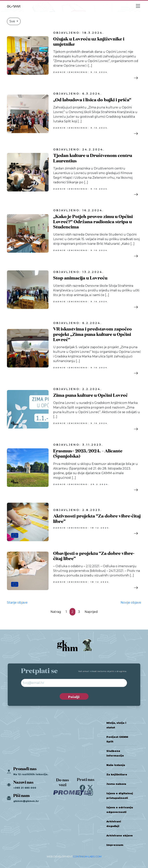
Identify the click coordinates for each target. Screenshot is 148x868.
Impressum (115, 845)
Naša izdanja (116, 765)
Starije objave (17, 603)
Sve (13, 21)
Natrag (56, 612)
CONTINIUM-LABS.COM (87, 857)
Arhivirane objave (120, 836)
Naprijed (91, 612)
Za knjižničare (117, 774)
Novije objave (131, 603)
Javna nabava (116, 784)
